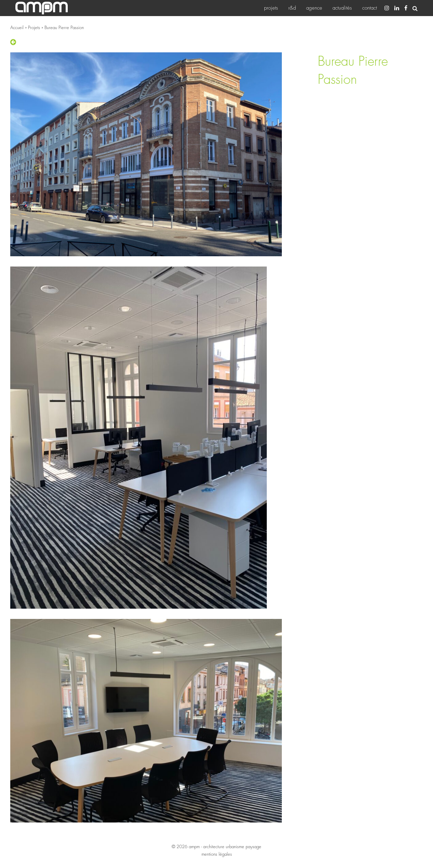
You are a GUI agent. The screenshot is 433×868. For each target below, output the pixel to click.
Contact (370, 8)
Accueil (17, 27)
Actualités (342, 8)
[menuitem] (271, 8)
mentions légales (217, 854)
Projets (271, 8)
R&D (292, 8)
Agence (314, 8)
